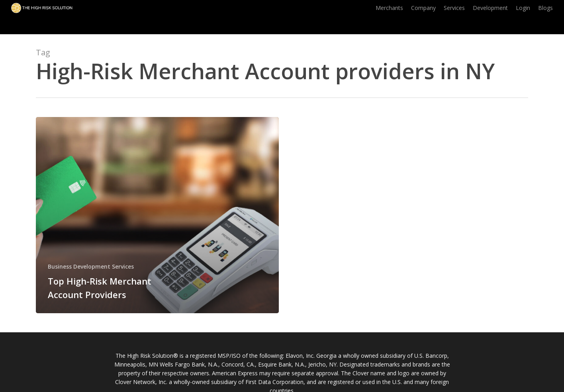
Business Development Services (91, 266)
